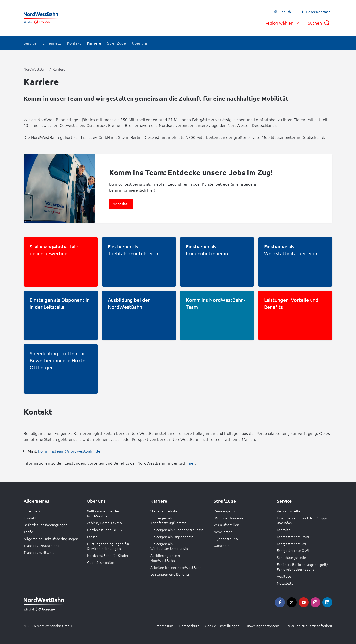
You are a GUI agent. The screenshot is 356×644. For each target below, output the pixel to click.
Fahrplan (284, 530)
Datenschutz (189, 626)
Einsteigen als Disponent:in (172, 537)
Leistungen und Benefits (170, 574)
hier (191, 463)
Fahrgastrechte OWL (293, 550)
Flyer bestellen (226, 539)
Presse (92, 537)
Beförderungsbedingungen (46, 525)
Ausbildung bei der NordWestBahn (165, 558)
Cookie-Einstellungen (222, 626)
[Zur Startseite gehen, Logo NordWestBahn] (41, 18)
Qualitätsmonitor (101, 562)
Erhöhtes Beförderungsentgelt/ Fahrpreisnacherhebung (302, 567)
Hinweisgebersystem (262, 626)
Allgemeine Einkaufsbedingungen (51, 539)
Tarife (28, 532)
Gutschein (222, 545)
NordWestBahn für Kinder (108, 555)
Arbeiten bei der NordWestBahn (176, 567)
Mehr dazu (121, 204)
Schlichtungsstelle (291, 557)
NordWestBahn (36, 69)
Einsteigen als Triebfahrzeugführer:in (169, 520)
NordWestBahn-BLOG (104, 530)
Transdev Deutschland (42, 545)
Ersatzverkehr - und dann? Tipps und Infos (302, 520)
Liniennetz (32, 511)
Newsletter (223, 532)
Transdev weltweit (39, 552)
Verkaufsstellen (226, 525)
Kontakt (30, 518)
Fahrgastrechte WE (292, 544)
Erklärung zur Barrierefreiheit (309, 626)
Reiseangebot (225, 511)
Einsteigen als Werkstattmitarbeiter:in (169, 546)
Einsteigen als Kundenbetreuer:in (177, 530)
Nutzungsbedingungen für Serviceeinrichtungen (108, 546)
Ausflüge (284, 576)
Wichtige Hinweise (228, 518)
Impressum (164, 626)
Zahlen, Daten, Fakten (104, 523)
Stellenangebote (164, 511)
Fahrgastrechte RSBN (294, 537)
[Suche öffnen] (319, 23)
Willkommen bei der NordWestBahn (103, 513)
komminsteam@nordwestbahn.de (69, 451)
